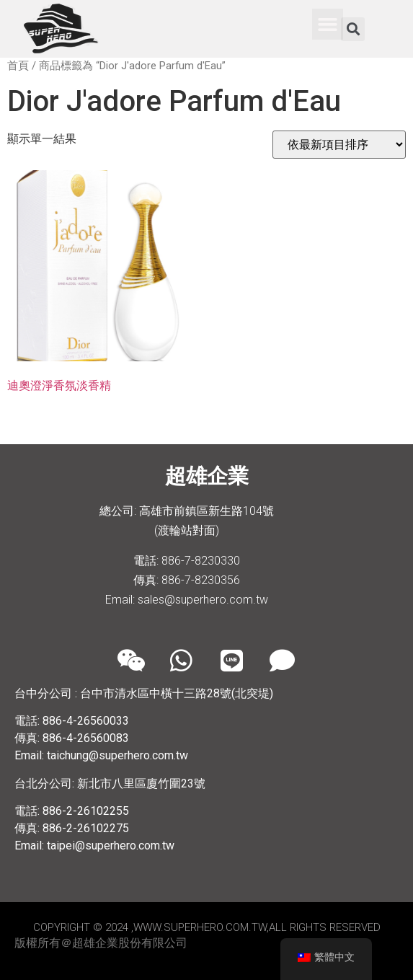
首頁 (18, 66)
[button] (328, 25)
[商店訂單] (339, 145)
